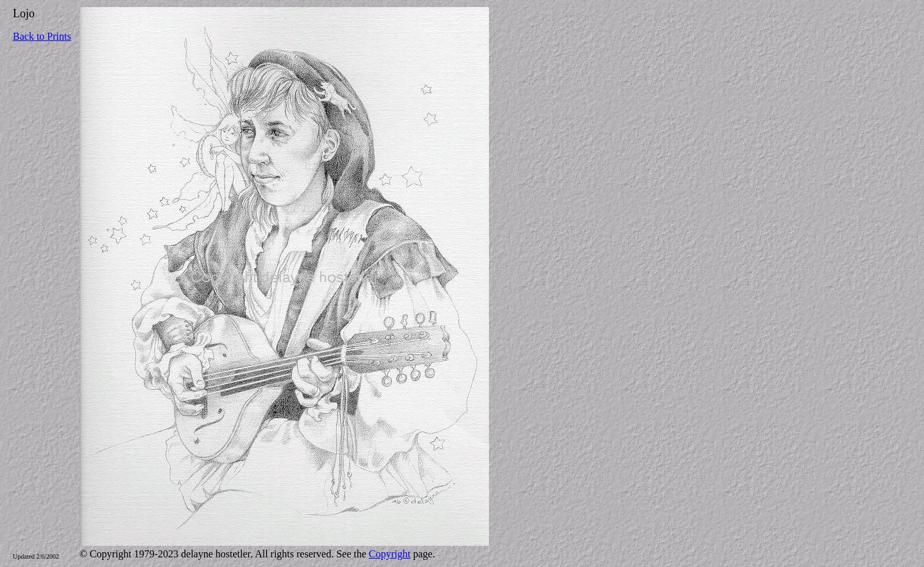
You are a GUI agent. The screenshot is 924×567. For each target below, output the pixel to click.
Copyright (390, 554)
